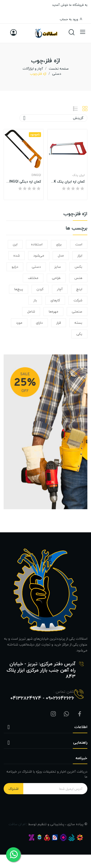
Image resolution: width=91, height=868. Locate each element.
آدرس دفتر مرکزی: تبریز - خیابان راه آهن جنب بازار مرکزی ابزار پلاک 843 (41, 670)
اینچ (79, 289)
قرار (59, 323)
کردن (40, 289)
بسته (78, 323)
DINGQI (36, 175)
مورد (19, 323)
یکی (79, 334)
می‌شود (39, 255)
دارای (39, 323)
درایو (15, 267)
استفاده (37, 244)
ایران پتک (79, 175)
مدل (61, 255)
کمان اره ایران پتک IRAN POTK (67, 182)
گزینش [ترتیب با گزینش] (53, 118)
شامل (31, 311)
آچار (60, 289)
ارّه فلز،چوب (75, 215)
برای (59, 244)
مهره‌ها (53, 311)
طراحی (56, 278)
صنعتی (77, 311)
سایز (58, 267)
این (15, 244)
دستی (36, 267)
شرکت (78, 300)
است (79, 244)
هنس (78, 278)
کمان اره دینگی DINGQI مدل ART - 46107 (24, 182)
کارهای (55, 300)
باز (35, 300)
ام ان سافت (17, 824)
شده (17, 255)
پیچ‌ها (19, 289)
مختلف (33, 278)
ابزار (80, 255)
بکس (78, 267)
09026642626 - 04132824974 (42, 698)
